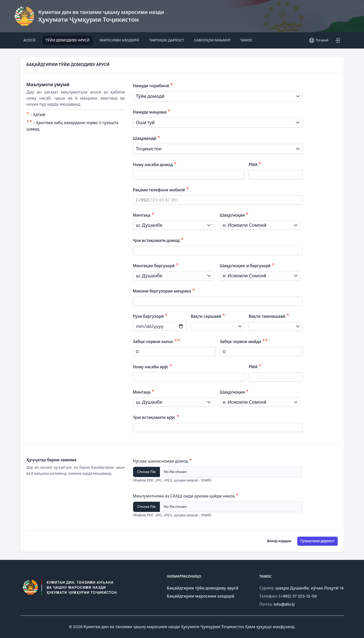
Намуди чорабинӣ (153, 85)
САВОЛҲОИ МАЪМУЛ (212, 40)
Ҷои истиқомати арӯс (156, 417)
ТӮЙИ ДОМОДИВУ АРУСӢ (68, 40)
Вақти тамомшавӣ (269, 316)
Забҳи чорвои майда (244, 341)
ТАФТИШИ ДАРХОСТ (167, 40)
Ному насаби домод (155, 164)
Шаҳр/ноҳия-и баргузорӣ (247, 265)
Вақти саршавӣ (208, 316)
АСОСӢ (30, 40)
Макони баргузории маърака (164, 290)
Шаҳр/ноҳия (234, 214)
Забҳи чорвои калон (156, 341)
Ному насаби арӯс (153, 366)
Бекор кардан (279, 541)
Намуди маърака (152, 111)
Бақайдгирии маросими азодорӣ (201, 596)
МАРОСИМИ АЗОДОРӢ (119, 40)
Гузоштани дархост (318, 541)
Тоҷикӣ (319, 40)
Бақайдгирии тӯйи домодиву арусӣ (203, 588)
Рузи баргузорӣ (150, 316)
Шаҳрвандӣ (147, 138)
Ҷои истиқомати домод (158, 240)
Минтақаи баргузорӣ (156, 265)
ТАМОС (247, 40)
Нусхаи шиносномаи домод (162, 460)
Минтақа (144, 214)
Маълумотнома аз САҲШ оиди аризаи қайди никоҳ (186, 495)
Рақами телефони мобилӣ (161, 189)
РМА (255, 164)
